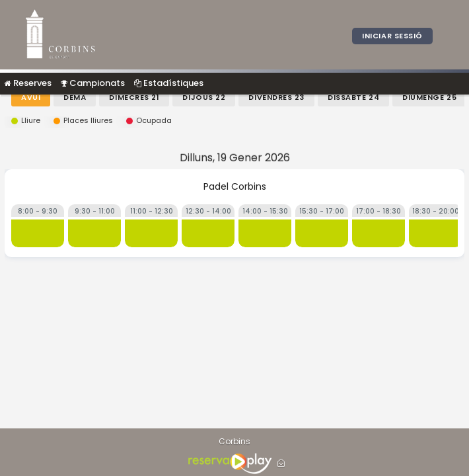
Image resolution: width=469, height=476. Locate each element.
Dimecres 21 (134, 97)
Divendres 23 (276, 97)
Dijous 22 (204, 97)
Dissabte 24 (353, 97)
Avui (31, 97)
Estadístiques (169, 83)
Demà (75, 97)
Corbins (234, 442)
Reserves (28, 83)
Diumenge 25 (429, 97)
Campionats (93, 83)
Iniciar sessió (392, 36)
